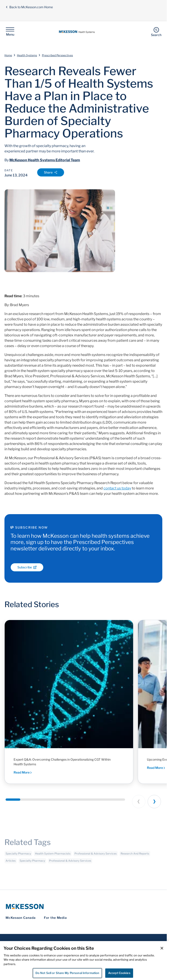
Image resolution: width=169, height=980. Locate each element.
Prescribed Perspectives (57, 55)
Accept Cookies (119, 973)
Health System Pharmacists (53, 856)
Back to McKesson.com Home (29, 7)
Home (8, 55)
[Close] (162, 948)
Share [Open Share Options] (51, 172)
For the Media (55, 918)
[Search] (156, 32)
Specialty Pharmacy (18, 856)
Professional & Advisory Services (96, 856)
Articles (11, 863)
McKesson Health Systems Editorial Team (45, 160)
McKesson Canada (21, 918)
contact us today (117, 488)
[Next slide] (154, 802)
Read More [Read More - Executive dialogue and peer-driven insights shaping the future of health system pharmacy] (156, 768)
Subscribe (27, 567)
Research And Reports (135, 856)
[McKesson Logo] (83, 906)
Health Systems (27, 55)
